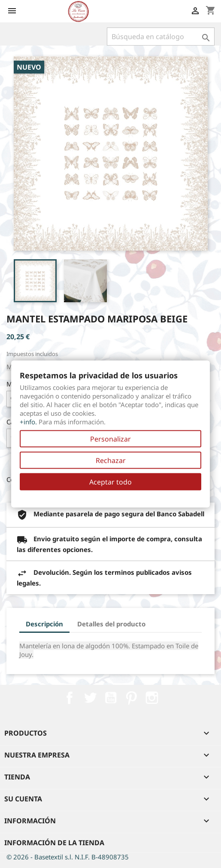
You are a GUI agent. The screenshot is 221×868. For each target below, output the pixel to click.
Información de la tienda (54, 843)
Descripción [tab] (44, 624)
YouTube (111, 698)
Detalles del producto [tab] (111, 624)
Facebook (70, 698)
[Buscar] (161, 37)
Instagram (152, 698)
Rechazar (111, 460)
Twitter (90, 698)
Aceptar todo (110, 482)
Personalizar (110, 439)
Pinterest (131, 698)
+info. (28, 422)
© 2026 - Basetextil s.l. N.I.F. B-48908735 (68, 857)
